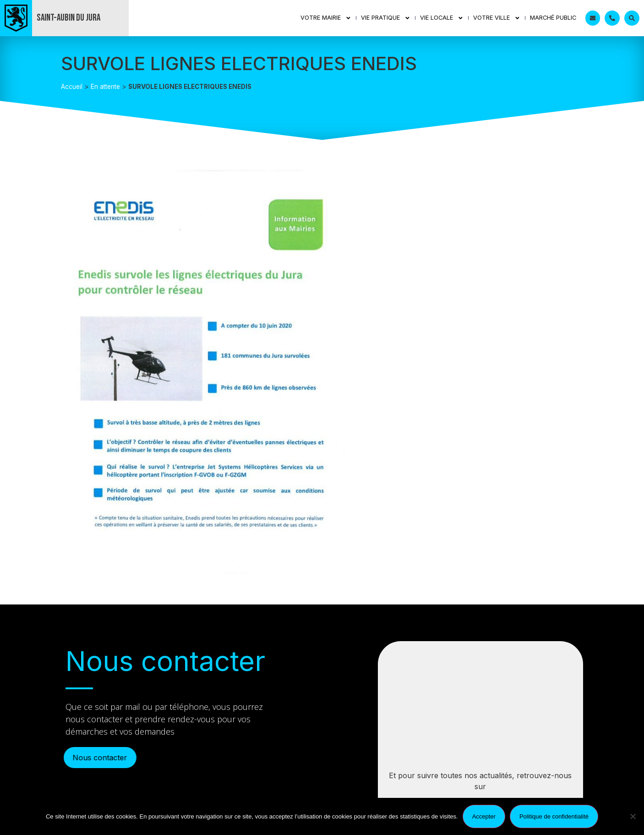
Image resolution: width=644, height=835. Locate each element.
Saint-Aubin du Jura (68, 18)
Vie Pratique (386, 18)
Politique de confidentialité (554, 816)
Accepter (484, 816)
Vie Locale (442, 18)
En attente (105, 87)
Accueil (72, 87)
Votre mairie (326, 18)
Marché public (553, 18)
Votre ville (497, 18)
